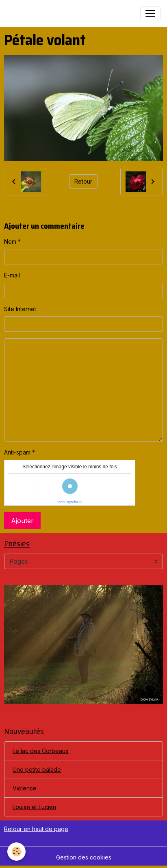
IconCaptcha (68, 502)
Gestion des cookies (84, 857)
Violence (25, 788)
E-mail (12, 275)
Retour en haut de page (36, 829)
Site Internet (20, 309)
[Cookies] (16, 852)
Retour (83, 181)
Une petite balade (37, 770)
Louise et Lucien (34, 807)
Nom (10, 241)
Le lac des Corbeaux (41, 751)
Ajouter (22, 521)
